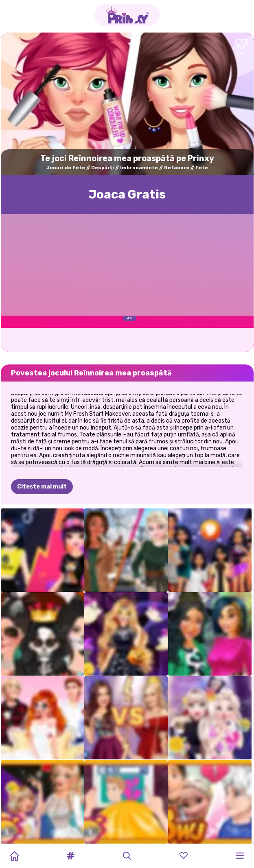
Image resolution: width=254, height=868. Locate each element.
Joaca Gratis (127, 194)
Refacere (177, 168)
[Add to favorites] (241, 47)
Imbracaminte (139, 168)
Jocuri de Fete (66, 168)
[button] (71, 856)
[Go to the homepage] (127, 15)
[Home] (14, 856)
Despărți (103, 168)
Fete (202, 168)
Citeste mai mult (42, 487)
